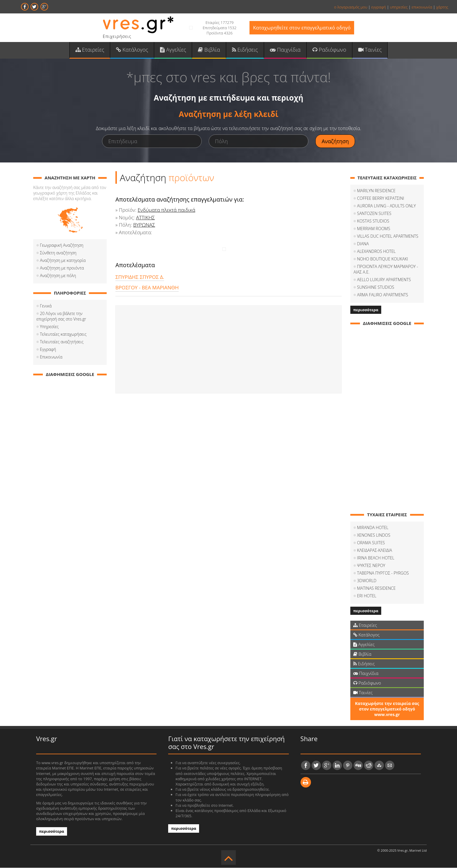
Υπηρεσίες (49, 327)
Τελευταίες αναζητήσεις (62, 342)
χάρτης (442, 7)
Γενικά (46, 306)
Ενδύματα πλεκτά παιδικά (166, 210)
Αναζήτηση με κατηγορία (63, 261)
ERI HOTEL (367, 596)
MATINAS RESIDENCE (376, 589)
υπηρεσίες (399, 7)
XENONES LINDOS (374, 536)
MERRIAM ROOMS (374, 229)
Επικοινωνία (51, 357)
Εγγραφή (48, 350)
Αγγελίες (174, 50)
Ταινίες (369, 50)
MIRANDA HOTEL (373, 528)
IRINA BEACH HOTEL (376, 558)
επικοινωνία (422, 7)
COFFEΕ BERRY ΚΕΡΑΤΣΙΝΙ (380, 199)
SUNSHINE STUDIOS (376, 288)
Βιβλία (209, 50)
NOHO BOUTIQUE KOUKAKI (383, 259)
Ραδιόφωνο (328, 50)
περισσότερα (366, 310)
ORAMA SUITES (371, 543)
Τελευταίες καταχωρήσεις (63, 335)
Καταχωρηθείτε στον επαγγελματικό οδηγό (302, 28)
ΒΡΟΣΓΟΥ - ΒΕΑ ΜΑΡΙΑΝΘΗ (147, 288)
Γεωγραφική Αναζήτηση (62, 246)
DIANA (363, 244)
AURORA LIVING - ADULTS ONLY (386, 206)
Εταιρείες (91, 50)
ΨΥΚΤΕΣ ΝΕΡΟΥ (371, 566)
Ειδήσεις (245, 50)
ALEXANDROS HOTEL (376, 252)
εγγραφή (379, 7)
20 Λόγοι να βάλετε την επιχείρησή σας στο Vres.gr (61, 317)
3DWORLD (367, 581)
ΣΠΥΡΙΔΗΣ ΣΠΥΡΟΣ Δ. (140, 277)
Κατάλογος (133, 50)
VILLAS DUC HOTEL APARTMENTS (388, 237)
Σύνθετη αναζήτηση (58, 253)
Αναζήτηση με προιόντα (62, 268)
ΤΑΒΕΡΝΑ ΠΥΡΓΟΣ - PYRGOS (383, 574)
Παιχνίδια (285, 50)
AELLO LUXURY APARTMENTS (384, 280)
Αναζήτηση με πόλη (58, 276)
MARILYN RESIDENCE (376, 191)
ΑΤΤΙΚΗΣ (145, 218)
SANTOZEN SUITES (374, 214)
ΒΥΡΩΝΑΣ (144, 225)
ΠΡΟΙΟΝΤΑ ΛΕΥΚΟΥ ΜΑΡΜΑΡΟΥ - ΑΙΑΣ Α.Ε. (386, 270)
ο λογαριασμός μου (351, 7)
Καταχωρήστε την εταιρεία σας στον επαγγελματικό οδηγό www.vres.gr (387, 709)
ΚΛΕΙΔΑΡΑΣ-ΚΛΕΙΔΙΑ (375, 551)
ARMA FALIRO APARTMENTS (383, 295)
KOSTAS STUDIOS (373, 222)
